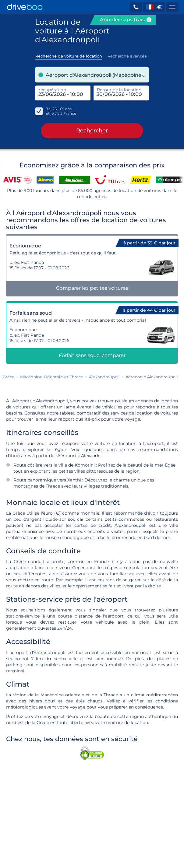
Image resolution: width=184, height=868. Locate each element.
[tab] (69, 54)
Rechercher (92, 131)
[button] (136, 7)
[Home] (25, 7)
